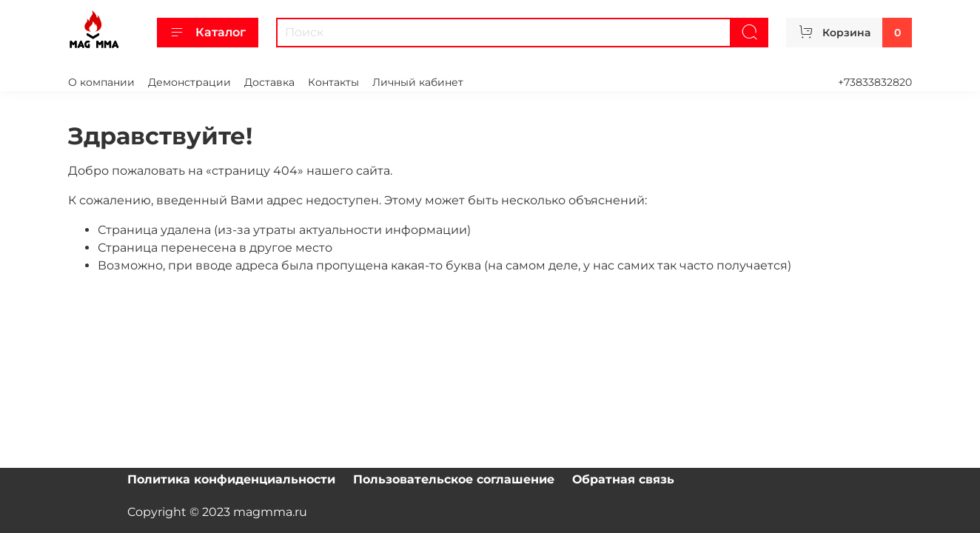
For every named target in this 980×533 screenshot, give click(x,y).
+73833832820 (875, 82)
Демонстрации (189, 82)
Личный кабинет (418, 82)
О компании (101, 82)
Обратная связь (623, 479)
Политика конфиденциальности (231, 479)
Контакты (333, 82)
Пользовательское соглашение (454, 479)
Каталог (208, 33)
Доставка (269, 82)
